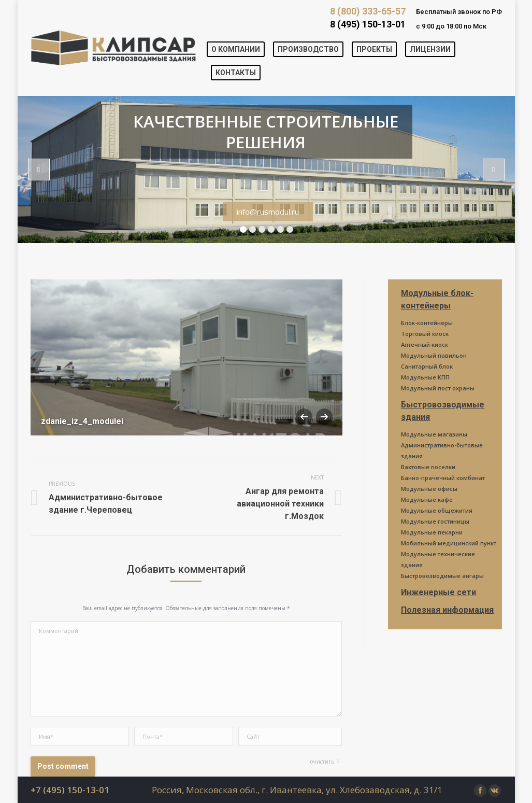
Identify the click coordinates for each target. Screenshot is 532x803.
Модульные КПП (425, 377)
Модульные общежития (437, 510)
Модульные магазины (434, 434)
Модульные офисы (429, 489)
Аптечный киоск (425, 344)
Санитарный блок (427, 366)
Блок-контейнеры (427, 323)
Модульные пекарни (432, 532)
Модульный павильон (434, 355)
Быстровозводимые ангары (442, 576)
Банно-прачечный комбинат (443, 478)
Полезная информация (447, 610)
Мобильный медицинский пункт (449, 543)
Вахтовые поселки (428, 467)
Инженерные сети (438, 592)
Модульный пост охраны (438, 388)
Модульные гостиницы (435, 521)
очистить (322, 762)
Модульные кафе (427, 499)
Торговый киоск (425, 334)
